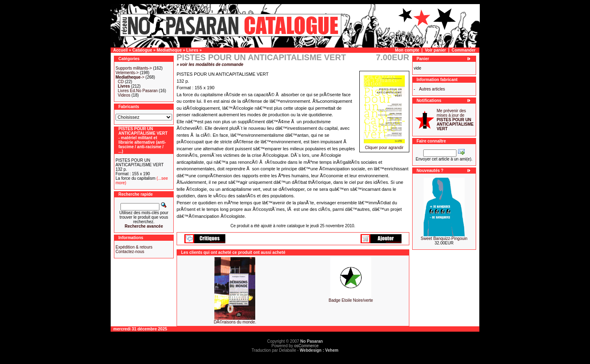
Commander (463, 50)
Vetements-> (127, 73)
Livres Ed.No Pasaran (138, 91)
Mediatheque (169, 50)
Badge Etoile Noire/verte (351, 300)
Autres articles (432, 89)
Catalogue (142, 50)
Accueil (120, 50)
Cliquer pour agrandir (384, 146)
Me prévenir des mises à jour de (455, 120)
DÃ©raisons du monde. (235, 322)
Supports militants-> (134, 68)
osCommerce (306, 346)
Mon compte (407, 50)
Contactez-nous (130, 252)
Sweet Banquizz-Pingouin (444, 239)
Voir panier (436, 50)
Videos (124, 95)
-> (130, 77)
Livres (192, 50)
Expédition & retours (134, 247)
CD (121, 82)
